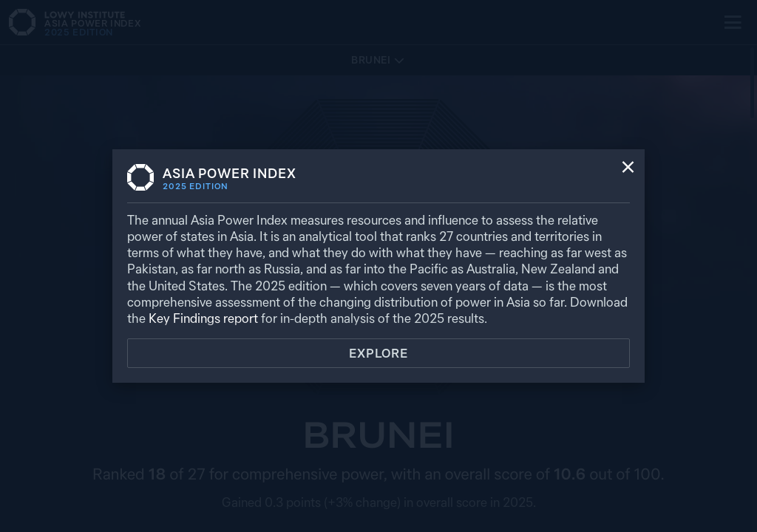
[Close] (628, 168)
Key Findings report (203, 318)
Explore (378, 353)
